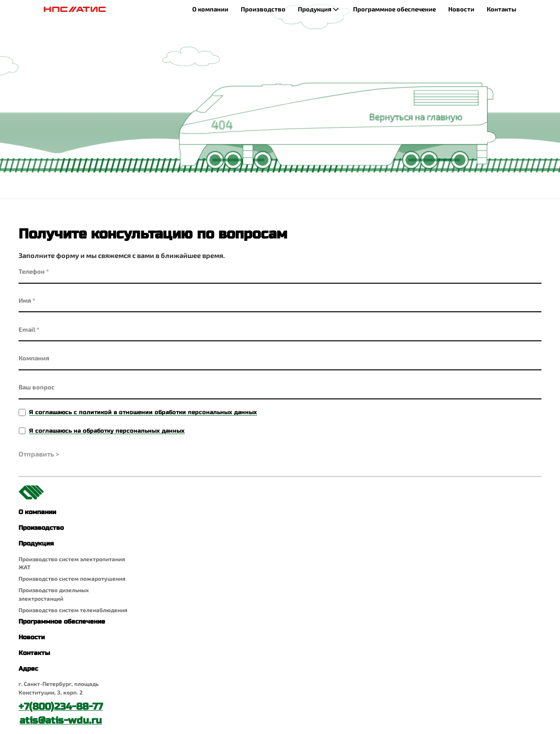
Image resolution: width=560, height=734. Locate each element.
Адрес (28, 669)
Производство (263, 9)
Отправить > (39, 454)
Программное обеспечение (394, 9)
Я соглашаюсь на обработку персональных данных (107, 431)
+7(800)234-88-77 (61, 707)
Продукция (319, 10)
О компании (210, 9)
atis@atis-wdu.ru (61, 720)
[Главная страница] (75, 9)
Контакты (501, 9)
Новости (461, 9)
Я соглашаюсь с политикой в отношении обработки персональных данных (143, 412)
